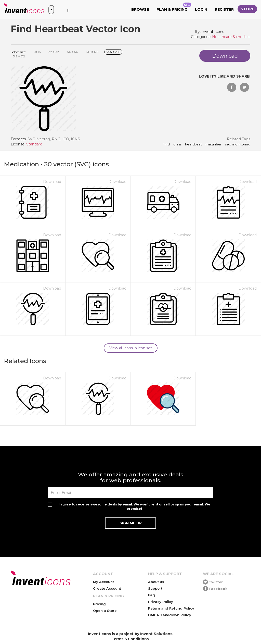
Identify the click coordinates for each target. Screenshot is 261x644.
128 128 (92, 52)
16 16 (36, 52)
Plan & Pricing (174, 7)
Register (224, 9)
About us (156, 582)
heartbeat (193, 144)
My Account (103, 582)
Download (52, 182)
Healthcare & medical (231, 37)
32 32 (54, 52)
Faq (152, 595)
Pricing (99, 604)
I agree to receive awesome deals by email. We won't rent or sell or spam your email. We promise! (134, 506)
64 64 (72, 52)
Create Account (107, 588)
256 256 (113, 52)
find (167, 144)
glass (177, 144)
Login (201, 9)
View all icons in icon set (131, 348)
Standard (34, 144)
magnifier (213, 144)
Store (247, 9)
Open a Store (105, 611)
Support (155, 588)
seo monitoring (238, 144)
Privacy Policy (161, 602)
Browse (140, 9)
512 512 (19, 56)
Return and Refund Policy (171, 608)
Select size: (18, 52)
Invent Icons (213, 32)
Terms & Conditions (130, 639)
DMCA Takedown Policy (170, 615)
